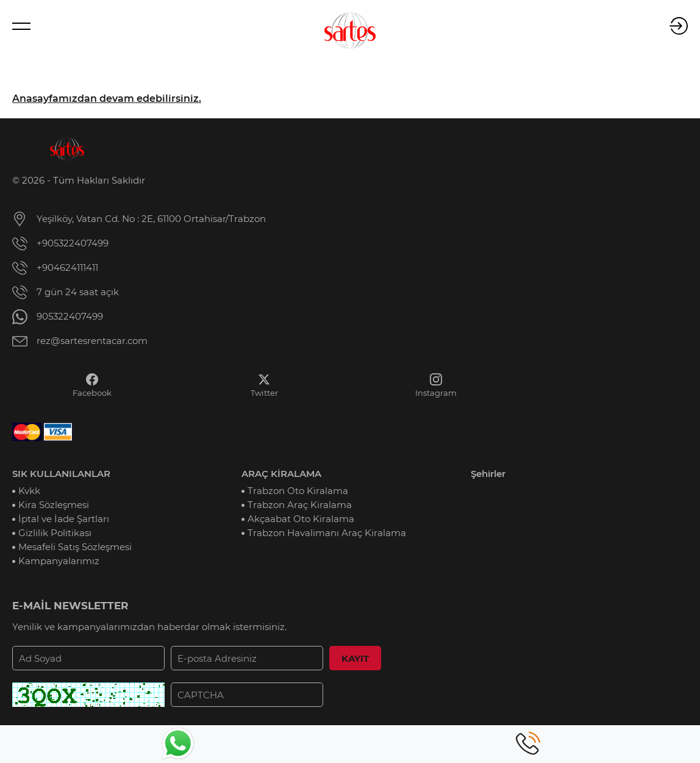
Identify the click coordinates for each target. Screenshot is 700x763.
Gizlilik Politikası (55, 533)
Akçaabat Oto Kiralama (301, 519)
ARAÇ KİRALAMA (281, 474)
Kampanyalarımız (59, 561)
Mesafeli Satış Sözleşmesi (75, 547)
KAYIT (355, 658)
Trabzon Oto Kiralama (298, 491)
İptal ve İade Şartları (64, 519)
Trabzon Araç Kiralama (300, 505)
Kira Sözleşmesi (54, 505)
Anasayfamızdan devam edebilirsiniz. (107, 99)
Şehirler (488, 474)
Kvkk (29, 491)
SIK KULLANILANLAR (61, 474)
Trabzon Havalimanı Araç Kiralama (327, 533)
